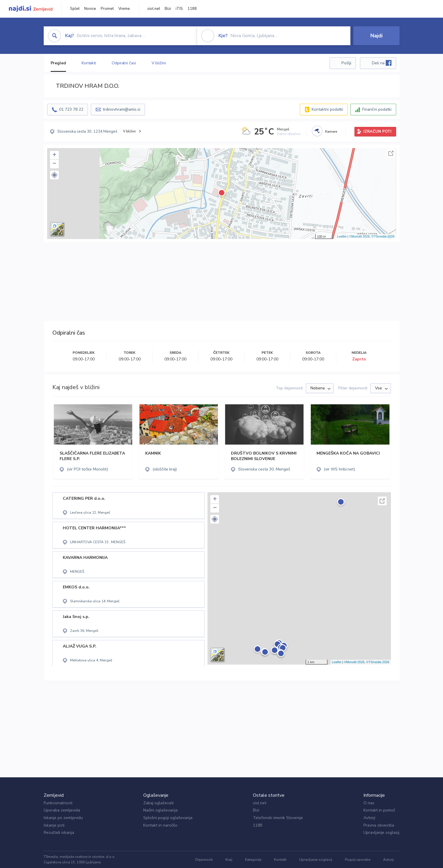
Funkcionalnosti (58, 803)
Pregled (58, 63)
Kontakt (280, 860)
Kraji (229, 860)
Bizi (168, 9)
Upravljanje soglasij (381, 833)
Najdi (376, 36)
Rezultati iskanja (59, 833)
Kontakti (89, 63)
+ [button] (54, 155)
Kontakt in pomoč (379, 810)
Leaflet (342, 236)
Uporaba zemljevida (62, 810)
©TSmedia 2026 (383, 236)
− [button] (54, 164)
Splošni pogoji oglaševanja (168, 818)
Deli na (382, 63)
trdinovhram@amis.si (122, 109)
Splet (75, 9)
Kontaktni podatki (327, 109)
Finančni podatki (377, 109)
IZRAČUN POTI (377, 132)
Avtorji (369, 818)
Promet (107, 9)
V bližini (159, 63)
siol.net (154, 9)
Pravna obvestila (379, 825)
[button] (54, 175)
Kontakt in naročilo (160, 825)
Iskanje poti (54, 825)
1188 (192, 9)
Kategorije (253, 860)
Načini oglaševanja (160, 810)
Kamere (331, 132)
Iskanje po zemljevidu (63, 818)
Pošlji (346, 63)
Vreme (124, 9)
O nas (369, 803)
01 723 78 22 (71, 109)
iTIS (179, 9)
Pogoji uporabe (358, 860)
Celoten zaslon (391, 153)
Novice (90, 9)
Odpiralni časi (124, 63)
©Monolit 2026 (360, 236)
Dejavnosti (204, 860)
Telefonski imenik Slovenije (278, 818)
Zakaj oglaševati (158, 803)
